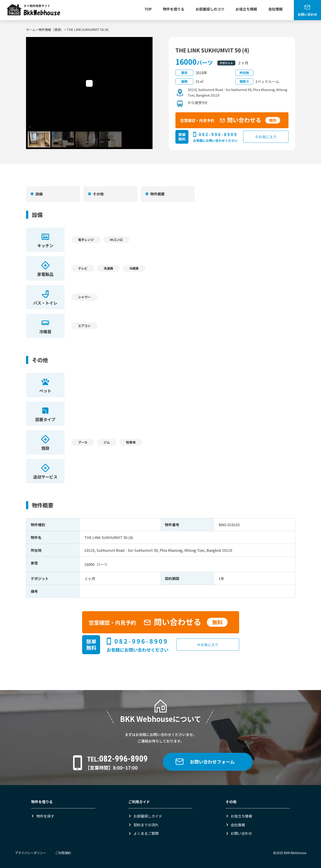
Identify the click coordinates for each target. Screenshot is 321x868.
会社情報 (275, 9)
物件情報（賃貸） (51, 30)
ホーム (31, 30)
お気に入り (266, 137)
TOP (148, 9)
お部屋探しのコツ (210, 9)
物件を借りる (174, 9)
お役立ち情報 (246, 9)
